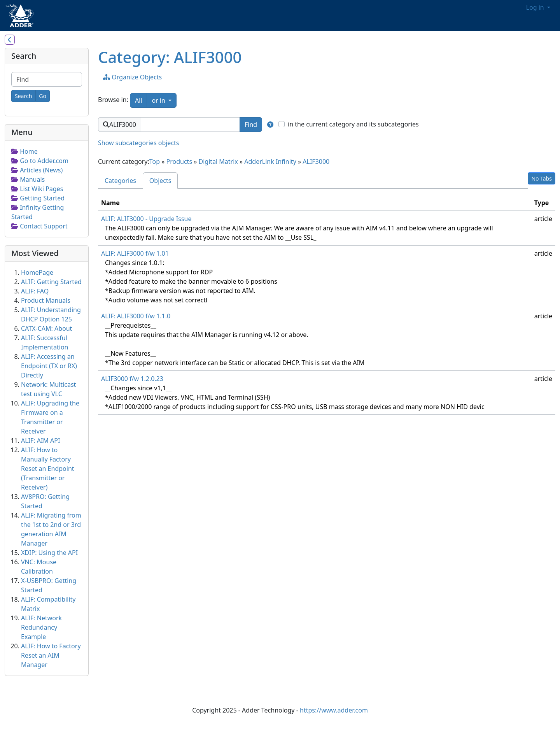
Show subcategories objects (139, 143)
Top (155, 161)
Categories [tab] (120, 181)
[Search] (23, 96)
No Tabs (542, 178)
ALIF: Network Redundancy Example (41, 627)
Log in (536, 7)
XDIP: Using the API (49, 553)
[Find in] (270, 125)
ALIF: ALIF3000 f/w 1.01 (135, 253)
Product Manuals (46, 300)
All (138, 100)
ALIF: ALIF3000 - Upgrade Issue (146, 219)
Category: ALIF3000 (170, 57)
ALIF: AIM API (40, 441)
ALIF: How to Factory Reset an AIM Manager (51, 655)
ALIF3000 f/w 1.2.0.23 (132, 379)
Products (179, 161)
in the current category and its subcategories (353, 124)
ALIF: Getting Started (51, 282)
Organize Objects (132, 77)
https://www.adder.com (334, 710)
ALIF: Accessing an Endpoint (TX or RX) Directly (49, 366)
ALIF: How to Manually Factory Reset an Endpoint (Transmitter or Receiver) (48, 469)
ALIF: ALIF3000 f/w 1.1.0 (136, 316)
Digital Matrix (218, 161)
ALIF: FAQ (35, 291)
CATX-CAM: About (46, 328)
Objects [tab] (160, 181)
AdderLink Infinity (270, 161)
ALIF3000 (316, 161)
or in (164, 100)
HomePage (37, 272)
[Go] (43, 96)
